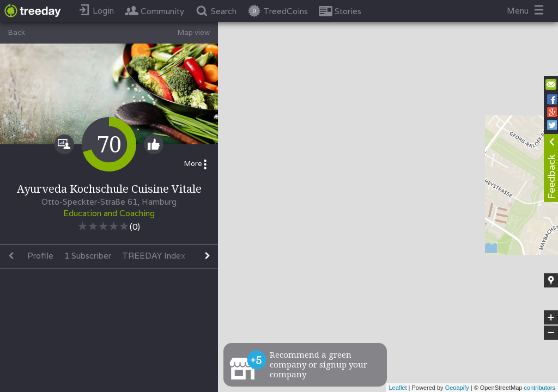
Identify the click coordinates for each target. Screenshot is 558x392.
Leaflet (398, 388)
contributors (540, 388)
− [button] (551, 333)
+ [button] (551, 317)
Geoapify (457, 388)
